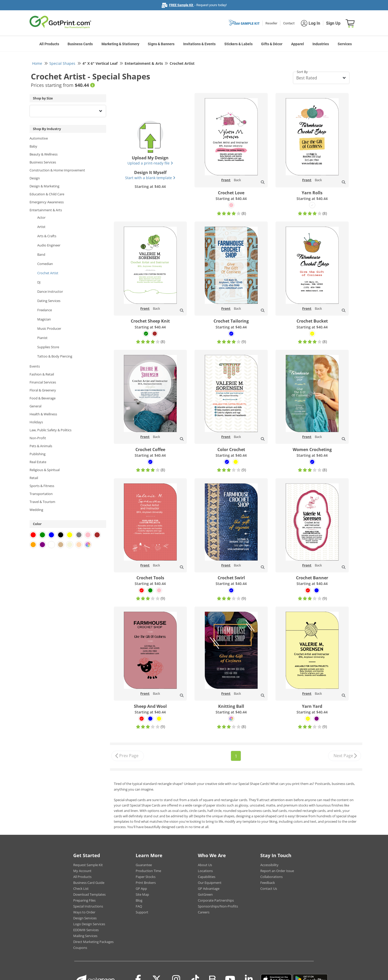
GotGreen (205, 894)
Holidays (36, 422)
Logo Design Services (89, 924)
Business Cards (80, 44)
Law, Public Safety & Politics (50, 430)
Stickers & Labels (238, 44)
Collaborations (271, 877)
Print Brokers (146, 883)
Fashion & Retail (42, 374)
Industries (321, 44)
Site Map (142, 894)
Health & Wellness (43, 414)
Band (41, 254)
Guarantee (144, 865)
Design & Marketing (44, 186)
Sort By (302, 72)
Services (345, 44)
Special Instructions (88, 906)
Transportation (41, 494)
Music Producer (49, 328)
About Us (205, 865)
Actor (41, 217)
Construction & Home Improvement (57, 170)
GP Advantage (209, 889)
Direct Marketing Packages (93, 942)
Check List (81, 889)
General (35, 406)
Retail (34, 478)
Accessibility (269, 865)
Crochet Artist (48, 273)
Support (142, 912)
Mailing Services (85, 936)
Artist (41, 227)
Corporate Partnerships (216, 900)
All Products (49, 44)
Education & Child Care (47, 194)
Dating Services (49, 301)
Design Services (85, 918)
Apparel (298, 44)
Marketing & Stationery (120, 44)
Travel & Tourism (42, 502)
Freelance (45, 310)
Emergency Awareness (47, 202)
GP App (141, 889)
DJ (39, 282)
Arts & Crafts (47, 236)
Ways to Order (84, 912)
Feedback (268, 883)
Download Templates (89, 894)
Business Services (43, 162)
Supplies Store (48, 347)
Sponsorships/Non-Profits (218, 906)
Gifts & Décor (272, 44)
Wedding (36, 510)
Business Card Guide (89, 883)
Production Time (148, 871)
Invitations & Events (199, 44)
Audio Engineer (49, 245)
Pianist (42, 338)
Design (35, 178)
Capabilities (207, 877)
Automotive (39, 138)
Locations (205, 871)
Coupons (80, 948)
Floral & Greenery (43, 390)
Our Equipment (210, 883)
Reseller (271, 23)
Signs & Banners (161, 44)
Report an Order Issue (277, 871)
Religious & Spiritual (45, 470)
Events (35, 366)
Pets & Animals (41, 446)
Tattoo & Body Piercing (55, 356)
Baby (33, 146)
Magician (44, 319)
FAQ (139, 906)
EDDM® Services (86, 930)
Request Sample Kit (88, 865)
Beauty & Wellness (44, 154)
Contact (289, 23)
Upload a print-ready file (150, 163)
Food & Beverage (43, 398)
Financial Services (43, 382)
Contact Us (269, 889)
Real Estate (38, 462)
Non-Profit (38, 438)
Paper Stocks (146, 877)
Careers (204, 912)
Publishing (38, 454)
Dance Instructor (50, 291)
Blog (139, 900)
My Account (82, 871)
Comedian (45, 264)
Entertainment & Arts (46, 210)
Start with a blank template (150, 178)
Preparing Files (84, 900)
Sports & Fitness (42, 486)
